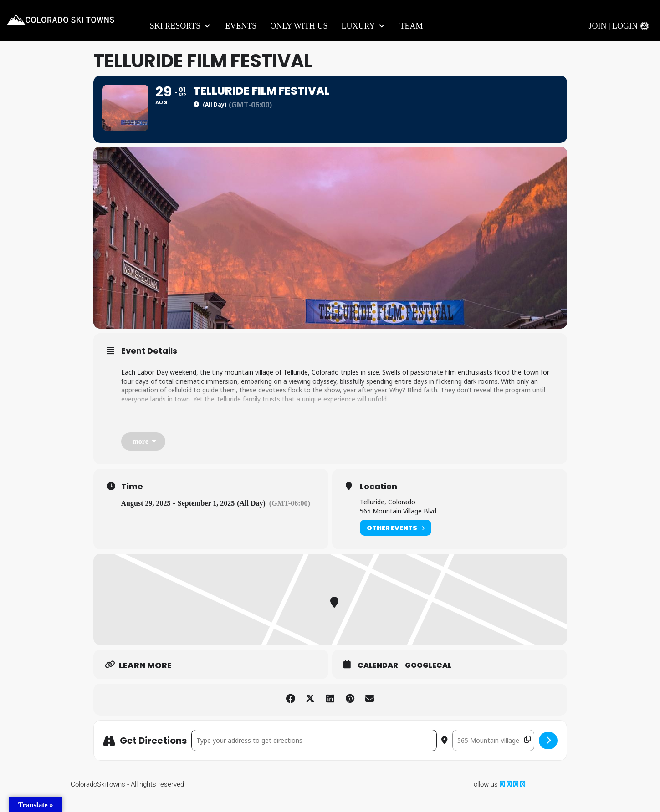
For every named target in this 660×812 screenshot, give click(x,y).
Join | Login (613, 26)
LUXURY (363, 26)
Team (411, 26)
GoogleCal (428, 680)
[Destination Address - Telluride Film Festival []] (493, 755)
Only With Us (299, 26)
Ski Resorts (181, 26)
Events (241, 26)
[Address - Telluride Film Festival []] (314, 755)
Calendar (378, 680)
